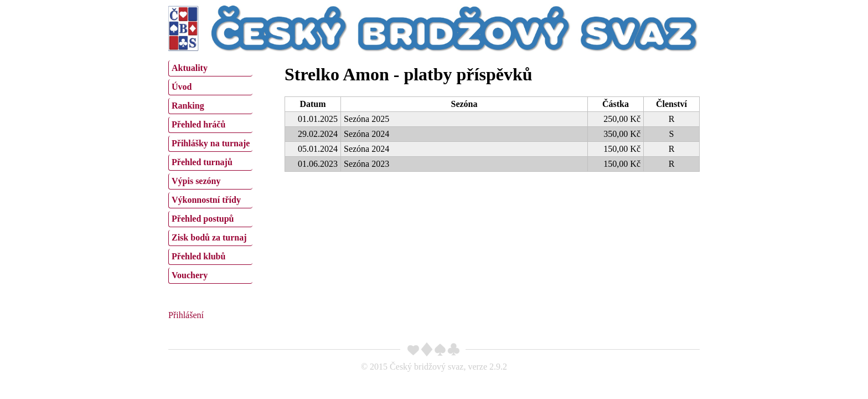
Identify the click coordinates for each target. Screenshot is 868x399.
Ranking (188, 106)
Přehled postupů (203, 219)
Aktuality (190, 68)
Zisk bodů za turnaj (209, 237)
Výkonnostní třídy (206, 200)
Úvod (182, 87)
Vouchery (190, 275)
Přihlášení (186, 315)
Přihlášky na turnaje (211, 143)
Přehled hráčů (198, 124)
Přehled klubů (198, 256)
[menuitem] (210, 68)
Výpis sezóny (196, 181)
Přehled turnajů (202, 162)
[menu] (210, 171)
